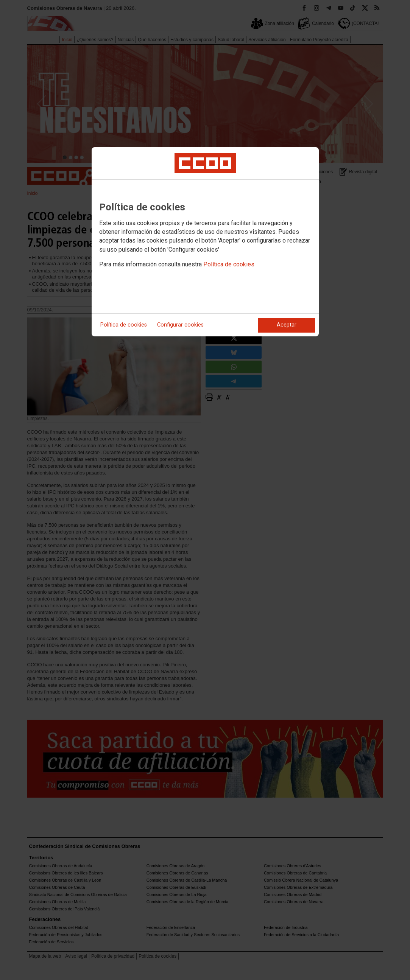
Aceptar (287, 325)
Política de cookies (229, 264)
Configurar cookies (180, 325)
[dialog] (205, 242)
